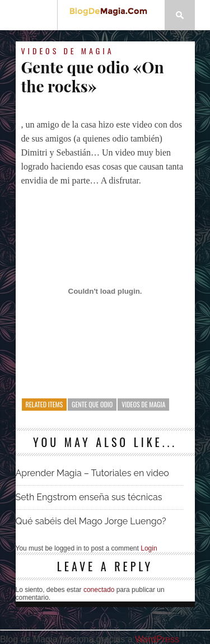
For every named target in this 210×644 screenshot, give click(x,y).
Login (149, 548)
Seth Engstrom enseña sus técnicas (89, 497)
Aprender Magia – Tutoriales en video (92, 473)
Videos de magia (68, 51)
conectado (99, 590)
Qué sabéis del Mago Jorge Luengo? (91, 521)
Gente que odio (92, 404)
